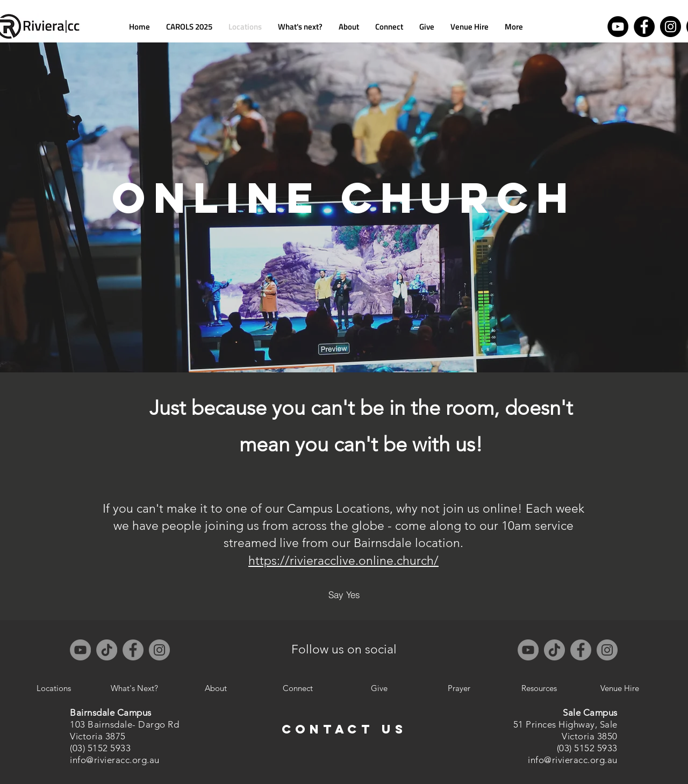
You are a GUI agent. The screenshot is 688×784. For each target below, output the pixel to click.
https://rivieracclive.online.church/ (343, 561)
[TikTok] (107, 650)
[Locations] (54, 688)
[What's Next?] (134, 688)
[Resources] (539, 688)
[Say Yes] (344, 595)
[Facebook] (644, 27)
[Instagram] (671, 27)
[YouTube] (618, 27)
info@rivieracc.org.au (115, 760)
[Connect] (298, 688)
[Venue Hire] (620, 688)
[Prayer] (459, 688)
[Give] (379, 688)
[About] (216, 688)
